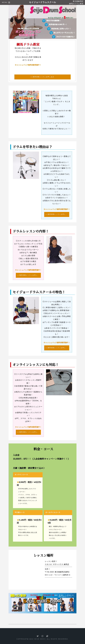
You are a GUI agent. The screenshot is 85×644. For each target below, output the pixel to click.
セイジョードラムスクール (43, 2)
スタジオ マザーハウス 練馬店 (57, 564)
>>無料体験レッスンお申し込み (42, 77)
